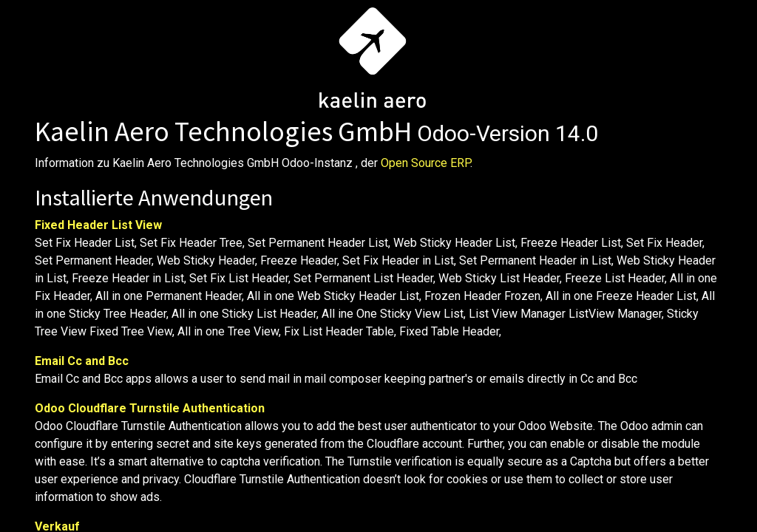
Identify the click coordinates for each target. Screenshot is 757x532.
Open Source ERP (425, 163)
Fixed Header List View (98, 225)
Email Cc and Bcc (82, 361)
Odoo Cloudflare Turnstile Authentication (150, 408)
